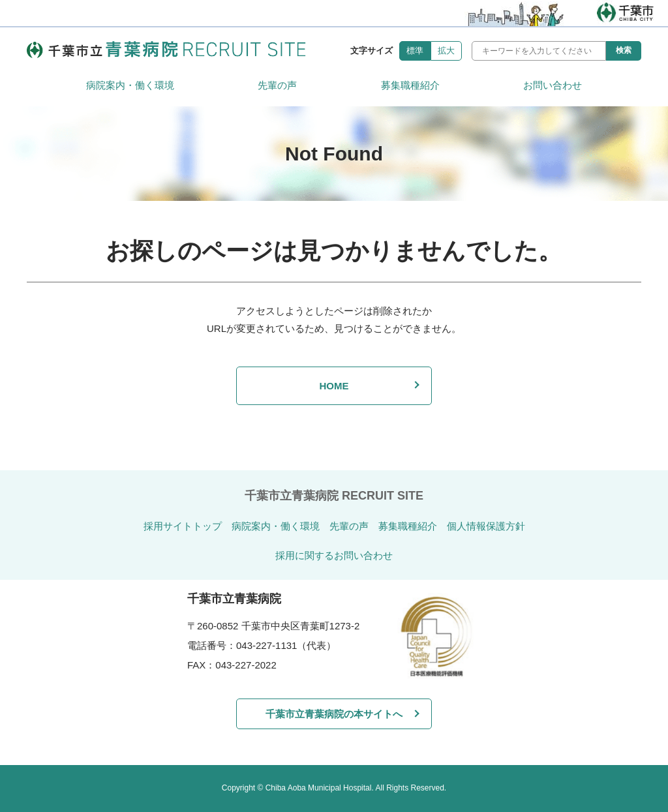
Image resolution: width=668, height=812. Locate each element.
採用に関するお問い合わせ (334, 555)
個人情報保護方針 (486, 526)
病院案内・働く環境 (130, 85)
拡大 (446, 51)
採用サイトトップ (183, 526)
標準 (415, 51)
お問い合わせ (553, 85)
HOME (334, 386)
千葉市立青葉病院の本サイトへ (334, 714)
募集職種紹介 (410, 85)
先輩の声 (277, 85)
